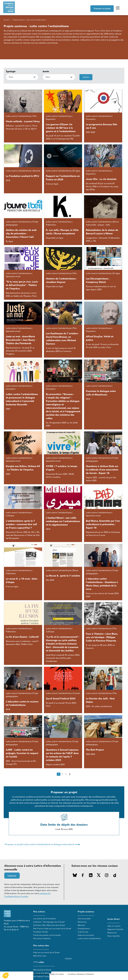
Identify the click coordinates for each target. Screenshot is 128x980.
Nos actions (39, 912)
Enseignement (84, 929)
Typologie (11, 72)
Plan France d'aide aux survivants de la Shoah (52, 929)
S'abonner (12, 876)
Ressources (112, 933)
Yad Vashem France (41, 976)
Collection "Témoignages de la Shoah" (49, 922)
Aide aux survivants (86, 935)
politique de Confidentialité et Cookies (27, 895)
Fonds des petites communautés (47, 935)
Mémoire (81, 925)
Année (46, 72)
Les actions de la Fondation (45, 919)
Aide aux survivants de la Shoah (46, 953)
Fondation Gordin (41, 932)
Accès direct (113, 919)
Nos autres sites (41, 946)
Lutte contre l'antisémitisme (89, 938)
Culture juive (83, 932)
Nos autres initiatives (42, 938)
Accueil (6, 20)
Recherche (82, 922)
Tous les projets (84, 919)
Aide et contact (114, 926)
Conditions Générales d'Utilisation (81, 974)
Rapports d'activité (115, 929)
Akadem (69, 959)
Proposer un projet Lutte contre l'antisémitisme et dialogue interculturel (42, 844)
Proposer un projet (102, 9)
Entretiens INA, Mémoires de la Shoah (49, 925)
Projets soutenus (86, 912)
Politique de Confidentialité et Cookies (49, 974)
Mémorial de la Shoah (42, 970)
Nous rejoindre (114, 936)
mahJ (35, 962)
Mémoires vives (40, 956)
